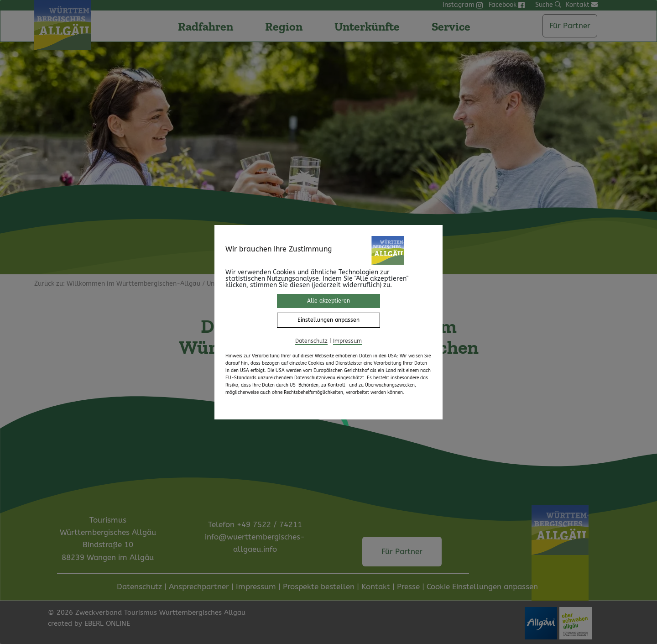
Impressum (347, 341)
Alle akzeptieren (328, 301)
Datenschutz (311, 341)
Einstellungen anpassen (328, 320)
